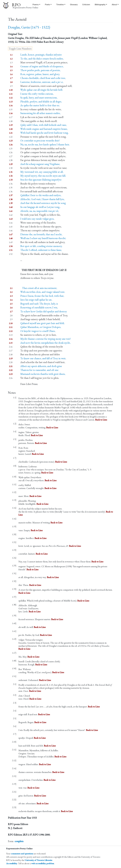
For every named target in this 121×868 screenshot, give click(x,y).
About (114, 5)
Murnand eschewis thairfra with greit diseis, (43, 374)
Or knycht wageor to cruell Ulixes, (38, 331)
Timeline (60, 5)
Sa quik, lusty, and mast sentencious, (39, 98)
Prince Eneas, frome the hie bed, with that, (42, 296)
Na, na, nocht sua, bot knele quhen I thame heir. (45, 144)
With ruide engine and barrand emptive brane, (44, 129)
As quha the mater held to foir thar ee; (40, 105)
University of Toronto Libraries (39, 860)
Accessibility (12, 863)
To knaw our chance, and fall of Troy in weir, (43, 358)
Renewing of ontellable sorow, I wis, (39, 307)
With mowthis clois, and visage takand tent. (43, 292)
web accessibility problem (43, 863)
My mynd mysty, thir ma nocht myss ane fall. (43, 176)
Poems (36, 5)
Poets (47, 5)
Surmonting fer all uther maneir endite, (40, 113)
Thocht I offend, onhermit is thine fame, (41, 250)
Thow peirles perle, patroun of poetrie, (40, 70)
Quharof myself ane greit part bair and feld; (42, 323)
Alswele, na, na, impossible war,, (40, 211)
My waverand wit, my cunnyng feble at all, (42, 172)
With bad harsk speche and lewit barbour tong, (44, 133)
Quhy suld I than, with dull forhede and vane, (44, 125)
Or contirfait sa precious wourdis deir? (40, 141)
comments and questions (22, 854)
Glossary (74, 5)
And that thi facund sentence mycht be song (43, 203)
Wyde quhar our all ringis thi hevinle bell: (42, 90)
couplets (19, 841)
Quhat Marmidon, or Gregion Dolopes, (41, 327)
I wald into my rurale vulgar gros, (37, 219)
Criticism (86, 5)
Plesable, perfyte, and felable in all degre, (41, 102)
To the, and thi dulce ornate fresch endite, (42, 59)
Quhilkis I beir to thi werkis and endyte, (41, 195)
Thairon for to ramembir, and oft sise (39, 370)
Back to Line (101, 420)
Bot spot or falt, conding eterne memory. (41, 246)
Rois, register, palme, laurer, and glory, (40, 74)
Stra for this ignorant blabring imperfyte (41, 180)
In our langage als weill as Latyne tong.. (40, 207)
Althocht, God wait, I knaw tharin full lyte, (42, 199)
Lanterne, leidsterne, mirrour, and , (42, 82)
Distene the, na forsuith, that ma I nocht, (41, 234)
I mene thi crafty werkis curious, (37, 94)
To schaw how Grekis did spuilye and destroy (44, 311)
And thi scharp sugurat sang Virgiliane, (40, 164)
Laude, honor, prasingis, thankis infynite (41, 55)
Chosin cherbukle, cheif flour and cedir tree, (43, 78)
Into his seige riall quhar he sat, (36, 300)
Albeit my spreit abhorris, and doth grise (41, 366)
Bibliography (100, 5)
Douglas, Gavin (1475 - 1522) (29, 27)
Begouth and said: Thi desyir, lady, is (39, 304)
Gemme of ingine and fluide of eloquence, (42, 66)
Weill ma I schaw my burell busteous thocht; (43, 238)
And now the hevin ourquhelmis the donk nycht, (45, 343)
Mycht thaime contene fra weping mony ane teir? (46, 339)
